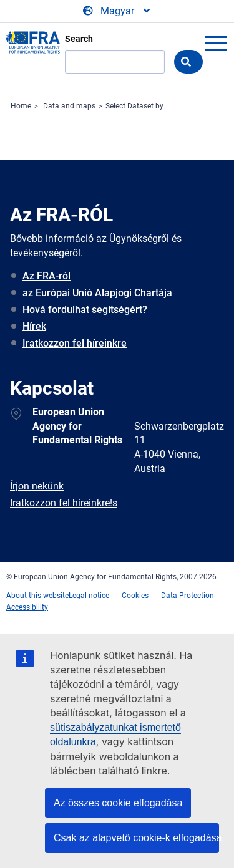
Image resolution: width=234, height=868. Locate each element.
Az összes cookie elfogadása (118, 803)
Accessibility (27, 607)
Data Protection (188, 596)
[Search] (115, 62)
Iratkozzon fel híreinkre (75, 343)
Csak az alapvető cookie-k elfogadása (136, 838)
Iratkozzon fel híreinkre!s (64, 503)
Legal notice (89, 596)
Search (79, 39)
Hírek (34, 326)
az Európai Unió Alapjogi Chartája (97, 293)
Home (21, 106)
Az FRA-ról (46, 276)
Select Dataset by (134, 106)
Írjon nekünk (37, 486)
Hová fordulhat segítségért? (85, 310)
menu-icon (216, 43)
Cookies (135, 596)
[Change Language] (117, 11)
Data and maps (69, 106)
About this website (37, 596)
